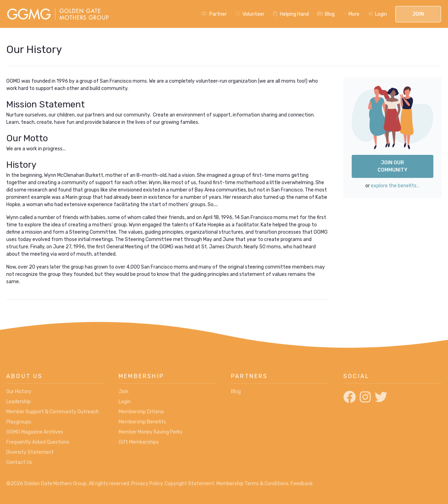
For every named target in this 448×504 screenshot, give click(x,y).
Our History (19, 392)
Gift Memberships (139, 442)
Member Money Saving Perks (151, 432)
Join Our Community (393, 166)
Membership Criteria (141, 412)
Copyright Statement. (190, 484)
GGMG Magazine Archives (35, 432)
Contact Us (19, 462)
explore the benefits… (395, 186)
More (351, 14)
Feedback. (302, 484)
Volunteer (250, 14)
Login (377, 14)
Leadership (18, 402)
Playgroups (19, 422)
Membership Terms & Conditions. (253, 484)
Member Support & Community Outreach (53, 412)
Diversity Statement (30, 452)
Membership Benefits (142, 422)
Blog (326, 14)
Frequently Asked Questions (38, 442)
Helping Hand (291, 14)
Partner (214, 14)
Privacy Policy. (147, 484)
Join (418, 14)
